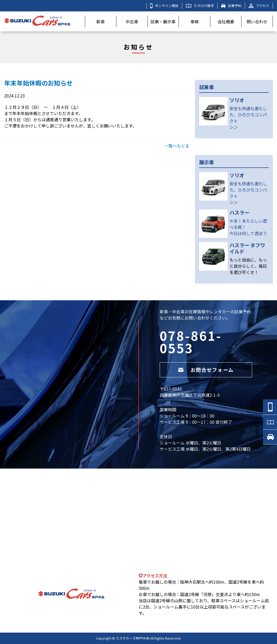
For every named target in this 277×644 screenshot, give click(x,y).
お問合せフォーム (206, 370)
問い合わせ (257, 22)
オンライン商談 (164, 6)
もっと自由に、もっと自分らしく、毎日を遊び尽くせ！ (248, 266)
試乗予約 (231, 6)
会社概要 (226, 22)
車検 (194, 22)
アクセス (259, 6)
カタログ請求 (200, 6)
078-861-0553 (191, 342)
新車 (100, 22)
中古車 (132, 22)
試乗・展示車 (163, 22)
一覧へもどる (177, 146)
